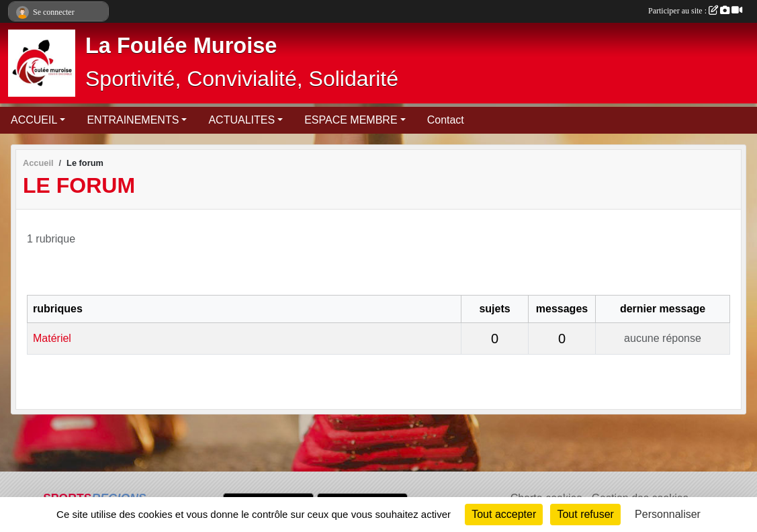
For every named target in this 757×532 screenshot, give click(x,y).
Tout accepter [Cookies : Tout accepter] (504, 514)
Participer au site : (695, 11)
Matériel (52, 338)
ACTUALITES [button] (241, 120)
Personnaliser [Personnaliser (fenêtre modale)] (668, 514)
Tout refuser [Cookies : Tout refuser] (585, 514)
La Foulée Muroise (181, 46)
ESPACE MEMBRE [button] (351, 120)
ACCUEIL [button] (34, 120)
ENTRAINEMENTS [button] (133, 120)
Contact (446, 120)
